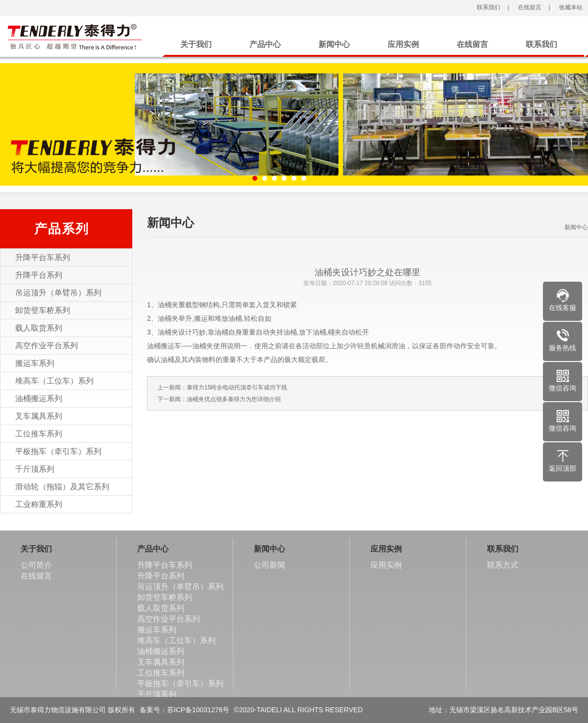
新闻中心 (334, 44)
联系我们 (488, 7)
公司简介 (36, 565)
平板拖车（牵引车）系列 (58, 451)
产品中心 (265, 44)
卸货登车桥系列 (43, 310)
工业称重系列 (39, 504)
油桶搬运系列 (39, 398)
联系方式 (503, 565)
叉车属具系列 (39, 416)
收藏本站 (570, 7)
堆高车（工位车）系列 (54, 381)
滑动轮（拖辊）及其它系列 (62, 487)
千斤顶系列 (35, 469)
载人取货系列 (39, 328)
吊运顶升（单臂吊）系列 (58, 293)
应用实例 (403, 44)
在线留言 (529, 7)
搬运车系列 (35, 363)
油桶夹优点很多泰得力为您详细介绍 (234, 399)
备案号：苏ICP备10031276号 (185, 710)
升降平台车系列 (43, 257)
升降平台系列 (39, 275)
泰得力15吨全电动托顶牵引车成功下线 (237, 387)
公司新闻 (269, 565)
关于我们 (196, 44)
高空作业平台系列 (47, 346)
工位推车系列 (39, 434)
